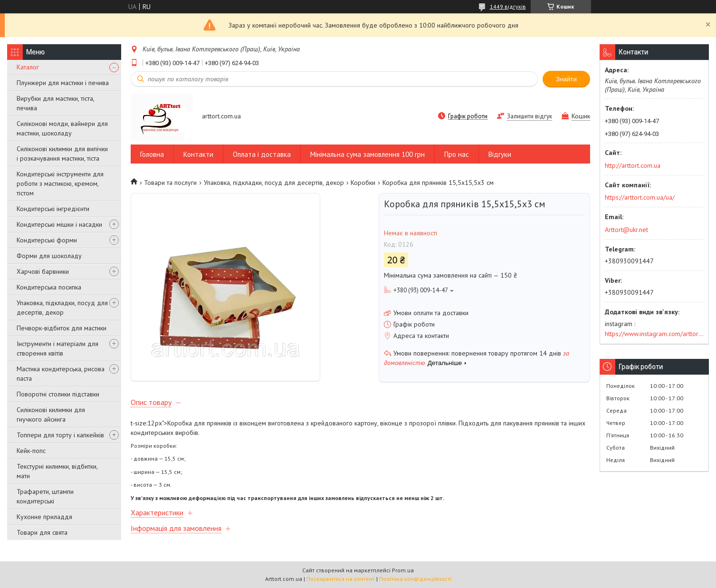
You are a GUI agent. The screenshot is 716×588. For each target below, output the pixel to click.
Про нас (457, 154)
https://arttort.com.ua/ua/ (640, 197)
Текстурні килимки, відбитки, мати (57, 471)
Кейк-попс (31, 451)
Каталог (28, 67)
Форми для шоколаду (49, 256)
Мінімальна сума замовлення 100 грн (368, 154)
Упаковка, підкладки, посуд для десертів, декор (62, 308)
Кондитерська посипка (49, 287)
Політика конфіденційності (415, 579)
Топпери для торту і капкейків (60, 435)
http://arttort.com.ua (633, 165)
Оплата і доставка (262, 154)
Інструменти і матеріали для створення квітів (57, 348)
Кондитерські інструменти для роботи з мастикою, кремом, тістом (60, 183)
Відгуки (500, 154)
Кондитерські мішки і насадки (59, 224)
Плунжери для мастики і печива (63, 83)
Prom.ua (403, 570)
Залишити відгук (530, 116)
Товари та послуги (170, 183)
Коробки (363, 183)
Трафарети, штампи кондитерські (45, 496)
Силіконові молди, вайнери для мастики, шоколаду (62, 128)
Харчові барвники (43, 271)
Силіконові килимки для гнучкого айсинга (51, 414)
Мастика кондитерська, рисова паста (61, 374)
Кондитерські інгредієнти (53, 209)
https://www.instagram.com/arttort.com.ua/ (654, 334)
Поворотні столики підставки (58, 394)
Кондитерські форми (47, 240)
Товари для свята (42, 532)
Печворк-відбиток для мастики (62, 328)
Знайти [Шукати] (566, 79)
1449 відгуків (508, 6)
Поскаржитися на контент (341, 579)
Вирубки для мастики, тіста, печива (55, 103)
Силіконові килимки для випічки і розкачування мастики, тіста (62, 154)
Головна (152, 154)
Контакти (198, 154)
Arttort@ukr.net (626, 230)
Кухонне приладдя (44, 517)
